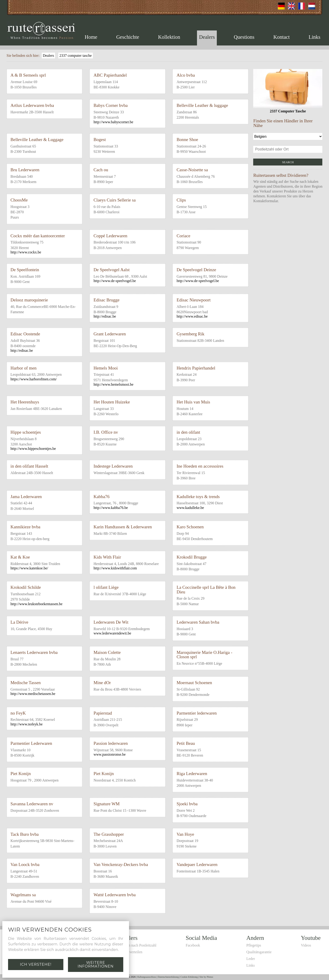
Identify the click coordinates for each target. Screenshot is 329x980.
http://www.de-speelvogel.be (115, 281)
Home (91, 37)
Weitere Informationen (96, 964)
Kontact (281, 37)
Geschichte (128, 37)
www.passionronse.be (110, 754)
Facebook (193, 945)
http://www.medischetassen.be (33, 694)
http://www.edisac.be (192, 316)
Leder (251, 959)
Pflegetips (254, 945)
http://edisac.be (105, 316)
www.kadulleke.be (190, 508)
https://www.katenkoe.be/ (29, 568)
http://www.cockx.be (26, 252)
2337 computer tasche (76, 56)
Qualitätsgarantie (259, 952)
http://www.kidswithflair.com (115, 568)
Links (314, 37)
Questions (244, 37)
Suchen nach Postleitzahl (138, 945)
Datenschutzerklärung (168, 977)
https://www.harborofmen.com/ (34, 379)
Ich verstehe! (36, 964)
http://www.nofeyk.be (27, 724)
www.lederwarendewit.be (112, 633)
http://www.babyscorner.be (113, 122)
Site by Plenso (206, 977)
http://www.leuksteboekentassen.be (37, 604)
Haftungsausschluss (147, 977)
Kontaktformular (266, 201)
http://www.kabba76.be (111, 508)
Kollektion (169, 37)
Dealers (207, 37)
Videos (306, 945)
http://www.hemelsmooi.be (113, 384)
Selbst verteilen (131, 952)
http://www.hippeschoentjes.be (33, 449)
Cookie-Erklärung (189, 977)
